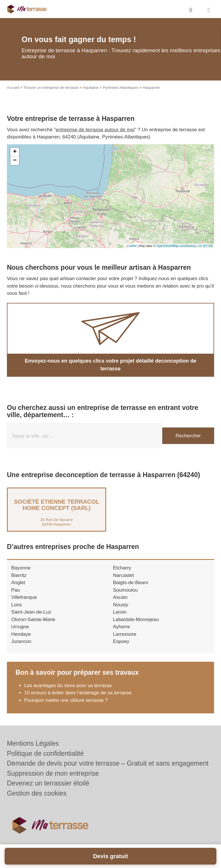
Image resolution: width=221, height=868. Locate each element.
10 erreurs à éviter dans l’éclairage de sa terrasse (78, 693)
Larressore (125, 634)
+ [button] (15, 152)
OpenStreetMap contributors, (177, 246)
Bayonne (21, 568)
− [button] (15, 161)
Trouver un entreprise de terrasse (51, 88)
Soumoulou (125, 590)
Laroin (120, 612)
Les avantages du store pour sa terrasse (68, 686)
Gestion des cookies (37, 793)
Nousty (121, 605)
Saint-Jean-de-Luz (31, 612)
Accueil (13, 88)
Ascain (120, 597)
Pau (16, 590)
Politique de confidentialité (45, 753)
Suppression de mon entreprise (53, 773)
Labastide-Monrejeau (136, 619)
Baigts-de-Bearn (131, 583)
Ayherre (122, 627)
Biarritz (19, 575)
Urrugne (20, 627)
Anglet (18, 583)
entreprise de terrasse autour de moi (95, 130)
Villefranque (24, 597)
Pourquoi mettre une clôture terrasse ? (66, 700)
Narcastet (124, 575)
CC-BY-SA (205, 246)
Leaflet (132, 246)
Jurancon (21, 641)
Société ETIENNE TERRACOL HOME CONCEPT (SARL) (57, 505)
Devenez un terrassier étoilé (48, 783)
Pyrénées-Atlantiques (121, 88)
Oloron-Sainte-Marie (33, 619)
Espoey (121, 641)
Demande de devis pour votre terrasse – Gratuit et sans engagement (108, 763)
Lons (17, 605)
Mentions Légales (33, 743)
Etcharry (122, 568)
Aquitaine (91, 88)
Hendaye (21, 634)
